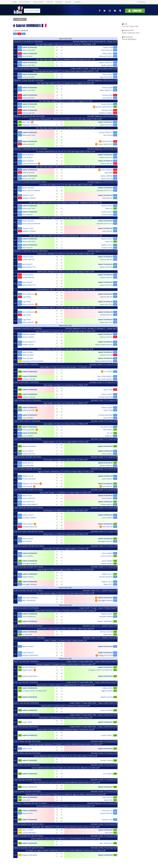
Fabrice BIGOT (108, 53)
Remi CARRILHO (107, 170)
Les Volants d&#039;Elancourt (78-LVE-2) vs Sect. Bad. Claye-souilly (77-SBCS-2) (65, 152)
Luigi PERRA (109, 173)
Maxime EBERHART (29, 446)
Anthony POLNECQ (106, 56)
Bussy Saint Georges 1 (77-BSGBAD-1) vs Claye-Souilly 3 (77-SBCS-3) (65, 492)
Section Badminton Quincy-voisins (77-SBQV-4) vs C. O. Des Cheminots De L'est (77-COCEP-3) (65, 839)
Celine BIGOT (108, 634)
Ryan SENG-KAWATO (105, 379)
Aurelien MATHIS (28, 259)
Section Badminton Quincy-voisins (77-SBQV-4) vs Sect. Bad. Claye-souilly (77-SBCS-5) (65, 756)
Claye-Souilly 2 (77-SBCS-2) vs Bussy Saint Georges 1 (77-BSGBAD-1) (65, 367)
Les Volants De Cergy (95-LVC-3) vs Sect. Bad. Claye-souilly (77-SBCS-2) (65, 185)
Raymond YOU (27, 813)
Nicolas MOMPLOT (106, 132)
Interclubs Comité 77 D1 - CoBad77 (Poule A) (100, 638)
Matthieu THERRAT (106, 113)
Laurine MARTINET (29, 833)
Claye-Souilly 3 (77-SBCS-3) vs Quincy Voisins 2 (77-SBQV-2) (65, 424)
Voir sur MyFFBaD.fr (129, 39)
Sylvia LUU (109, 436)
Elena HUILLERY (107, 50)
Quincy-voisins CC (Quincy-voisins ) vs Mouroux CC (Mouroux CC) (65, 706)
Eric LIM (110, 433)
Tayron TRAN (108, 390)
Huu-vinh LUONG (107, 427)
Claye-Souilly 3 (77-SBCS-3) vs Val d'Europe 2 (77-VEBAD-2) (65, 403)
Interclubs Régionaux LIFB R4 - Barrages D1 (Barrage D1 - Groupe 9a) (91, 328)
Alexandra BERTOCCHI (105, 190)
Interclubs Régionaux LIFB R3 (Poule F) (102, 80)
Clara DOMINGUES (29, 617)
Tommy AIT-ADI (107, 811)
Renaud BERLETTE (29, 342)
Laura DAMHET (28, 418)
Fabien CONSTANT (106, 62)
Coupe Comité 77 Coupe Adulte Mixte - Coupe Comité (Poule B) (93, 703)
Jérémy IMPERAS (107, 176)
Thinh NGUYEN (107, 797)
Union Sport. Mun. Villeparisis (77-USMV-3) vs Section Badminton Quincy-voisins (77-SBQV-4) (65, 827)
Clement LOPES (107, 110)
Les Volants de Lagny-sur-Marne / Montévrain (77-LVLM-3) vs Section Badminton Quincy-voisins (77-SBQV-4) (65, 851)
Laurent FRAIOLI (107, 735)
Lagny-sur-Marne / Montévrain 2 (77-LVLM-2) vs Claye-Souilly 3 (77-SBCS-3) (65, 472)
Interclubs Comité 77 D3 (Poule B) (104, 741)
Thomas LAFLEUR (106, 632)
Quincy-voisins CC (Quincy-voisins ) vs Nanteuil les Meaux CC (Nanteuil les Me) (65, 729)
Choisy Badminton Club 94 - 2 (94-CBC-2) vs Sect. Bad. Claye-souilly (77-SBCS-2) (65, 290)
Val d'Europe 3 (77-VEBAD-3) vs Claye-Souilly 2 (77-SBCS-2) (65, 460)
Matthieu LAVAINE (29, 334)
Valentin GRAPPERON (105, 621)
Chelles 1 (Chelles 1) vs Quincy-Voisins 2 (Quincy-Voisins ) (65, 641)
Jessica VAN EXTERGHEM (31, 190)
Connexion (135, 11)
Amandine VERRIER (29, 518)
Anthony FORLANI (106, 337)
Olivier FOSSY (27, 496)
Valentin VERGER (107, 564)
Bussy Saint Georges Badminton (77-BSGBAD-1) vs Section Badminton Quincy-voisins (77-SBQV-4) (65, 744)
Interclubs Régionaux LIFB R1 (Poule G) (102, 803)
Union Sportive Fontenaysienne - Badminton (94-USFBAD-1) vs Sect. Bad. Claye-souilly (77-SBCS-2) (65, 119)
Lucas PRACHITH (28, 502)
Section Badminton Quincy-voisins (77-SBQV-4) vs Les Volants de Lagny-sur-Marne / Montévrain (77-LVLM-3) (65, 794)
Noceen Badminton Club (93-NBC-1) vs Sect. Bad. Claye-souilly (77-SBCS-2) (65, 349)
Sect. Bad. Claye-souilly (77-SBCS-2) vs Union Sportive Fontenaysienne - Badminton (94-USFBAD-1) (65, 203)
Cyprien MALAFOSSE (105, 144)
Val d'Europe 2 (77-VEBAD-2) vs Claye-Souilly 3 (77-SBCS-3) (65, 510)
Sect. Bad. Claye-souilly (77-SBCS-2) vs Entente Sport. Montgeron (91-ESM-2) (65, 83)
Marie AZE (109, 208)
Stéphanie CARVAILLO (30, 125)
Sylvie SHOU (108, 800)
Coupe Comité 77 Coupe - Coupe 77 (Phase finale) (98, 608)
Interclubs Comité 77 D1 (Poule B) (104, 457)
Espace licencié (38, 2)
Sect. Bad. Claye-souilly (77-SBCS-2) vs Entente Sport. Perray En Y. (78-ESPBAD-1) (65, 44)
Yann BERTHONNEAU (30, 598)
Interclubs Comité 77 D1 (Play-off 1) (103, 382)
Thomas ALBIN (107, 88)
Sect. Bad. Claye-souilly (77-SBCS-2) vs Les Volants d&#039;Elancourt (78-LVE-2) (65, 128)
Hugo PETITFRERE (106, 77)
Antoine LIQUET (107, 394)
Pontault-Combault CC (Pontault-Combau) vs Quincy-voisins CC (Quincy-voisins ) (65, 664)
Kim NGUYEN (27, 634)
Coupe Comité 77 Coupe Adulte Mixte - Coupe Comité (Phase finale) (92, 661)
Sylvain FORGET (28, 646)
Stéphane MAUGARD (30, 855)
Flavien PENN (108, 47)
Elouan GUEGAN (107, 104)
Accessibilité (141, 2)
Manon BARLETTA (106, 90)
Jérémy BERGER (28, 155)
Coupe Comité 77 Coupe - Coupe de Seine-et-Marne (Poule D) (94, 68)
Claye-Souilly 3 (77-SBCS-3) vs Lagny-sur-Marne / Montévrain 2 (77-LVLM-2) (65, 570)
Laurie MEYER (108, 418)
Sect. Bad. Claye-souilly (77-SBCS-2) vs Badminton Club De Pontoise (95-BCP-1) (65, 59)
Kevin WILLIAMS (28, 466)
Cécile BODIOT (28, 157)
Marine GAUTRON (29, 50)
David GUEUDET (28, 653)
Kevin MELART (27, 56)
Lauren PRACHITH (29, 498)
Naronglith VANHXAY (105, 541)
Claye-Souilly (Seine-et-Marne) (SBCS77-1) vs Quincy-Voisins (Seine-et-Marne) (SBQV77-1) (65, 71)
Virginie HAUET (28, 670)
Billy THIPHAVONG (29, 600)
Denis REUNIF (27, 486)
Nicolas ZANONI (28, 337)
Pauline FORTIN (28, 345)
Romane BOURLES (29, 479)
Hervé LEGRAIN (28, 451)
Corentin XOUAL (107, 215)
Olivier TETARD (28, 830)
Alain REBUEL (108, 430)
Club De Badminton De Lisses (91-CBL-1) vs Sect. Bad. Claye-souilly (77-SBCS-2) (65, 331)
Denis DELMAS (28, 352)
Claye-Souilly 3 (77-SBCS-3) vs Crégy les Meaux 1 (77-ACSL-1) (65, 549)
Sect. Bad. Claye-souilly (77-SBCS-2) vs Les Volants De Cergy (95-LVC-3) (65, 101)
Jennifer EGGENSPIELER (104, 107)
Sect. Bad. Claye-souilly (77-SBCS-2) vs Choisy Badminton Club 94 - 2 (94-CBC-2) (65, 167)
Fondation (59, 2)
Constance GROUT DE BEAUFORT (101, 670)
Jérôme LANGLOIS (106, 466)
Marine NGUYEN (107, 179)
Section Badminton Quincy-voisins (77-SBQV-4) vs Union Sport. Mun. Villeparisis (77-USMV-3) (65, 768)
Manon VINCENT (28, 304)
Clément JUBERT (28, 355)
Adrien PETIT (108, 584)
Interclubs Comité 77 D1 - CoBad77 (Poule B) (100, 590)
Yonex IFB (49, 2)
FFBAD (14, 2)
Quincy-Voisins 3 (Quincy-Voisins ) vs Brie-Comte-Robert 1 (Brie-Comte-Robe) (65, 629)
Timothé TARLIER (106, 760)
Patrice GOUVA (107, 74)
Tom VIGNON (108, 774)
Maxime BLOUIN (107, 697)
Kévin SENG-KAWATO (105, 376)
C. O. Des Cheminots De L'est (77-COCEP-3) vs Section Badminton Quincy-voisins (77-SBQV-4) (65, 782)
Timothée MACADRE (105, 397)
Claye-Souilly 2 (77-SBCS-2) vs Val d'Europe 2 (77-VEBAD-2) (65, 385)
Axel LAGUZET (108, 98)
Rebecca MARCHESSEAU (104, 345)
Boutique (68, 2)
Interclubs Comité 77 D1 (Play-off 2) (103, 364)
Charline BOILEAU (29, 454)
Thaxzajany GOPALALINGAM (33, 361)
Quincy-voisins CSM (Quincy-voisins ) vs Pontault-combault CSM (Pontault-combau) (65, 611)
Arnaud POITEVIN (107, 813)
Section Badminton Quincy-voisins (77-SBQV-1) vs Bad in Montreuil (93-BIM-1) (65, 806)
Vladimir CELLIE (28, 476)
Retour (21, 19)
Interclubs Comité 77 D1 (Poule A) (104, 400)
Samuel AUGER (107, 141)
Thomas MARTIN (107, 504)
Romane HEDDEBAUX (30, 655)
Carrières (77, 2)
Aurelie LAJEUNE (107, 65)
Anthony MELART (29, 77)
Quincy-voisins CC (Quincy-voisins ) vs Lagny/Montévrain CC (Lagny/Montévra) (65, 685)
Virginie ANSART (107, 691)
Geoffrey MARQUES (29, 667)
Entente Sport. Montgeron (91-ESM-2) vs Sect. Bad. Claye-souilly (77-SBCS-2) (65, 254)
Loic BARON (108, 371)
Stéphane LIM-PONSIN (30, 484)
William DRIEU (108, 688)
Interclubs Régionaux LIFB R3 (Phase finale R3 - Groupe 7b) (95, 41)
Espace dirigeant (25, 2)
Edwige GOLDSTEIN (106, 655)
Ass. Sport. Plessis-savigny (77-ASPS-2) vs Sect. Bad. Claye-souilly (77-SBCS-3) (65, 593)
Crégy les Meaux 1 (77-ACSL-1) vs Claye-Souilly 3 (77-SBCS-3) (65, 442)
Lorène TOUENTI (107, 556)
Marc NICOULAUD (106, 843)
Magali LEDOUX (28, 577)
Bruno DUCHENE (107, 710)
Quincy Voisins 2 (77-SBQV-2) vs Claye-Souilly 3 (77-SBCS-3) (65, 534)
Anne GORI (26, 800)
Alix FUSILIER (108, 135)
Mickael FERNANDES (30, 787)
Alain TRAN (26, 122)
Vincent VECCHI (28, 463)
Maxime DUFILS (107, 206)
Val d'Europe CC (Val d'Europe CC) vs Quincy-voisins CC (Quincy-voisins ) (65, 718)
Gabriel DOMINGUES (30, 47)
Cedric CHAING (28, 524)
